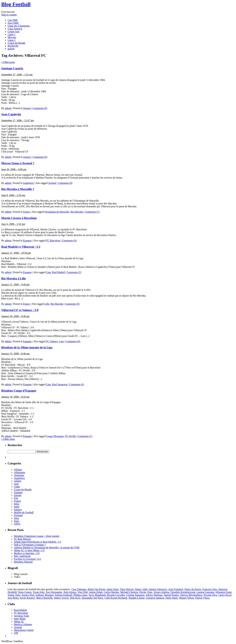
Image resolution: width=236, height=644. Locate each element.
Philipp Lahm (80, 595)
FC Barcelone (53, 241)
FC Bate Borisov (23, 539)
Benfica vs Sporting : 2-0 (27, 553)
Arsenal (52, 183)
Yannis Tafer (14, 595)
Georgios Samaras (155, 598)
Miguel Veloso (187, 598)
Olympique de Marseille (57, 212)
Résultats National (23, 562)
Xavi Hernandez (54, 592)
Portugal (18, 515)
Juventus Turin (22, 616)
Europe (18, 495)
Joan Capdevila (11, 114)
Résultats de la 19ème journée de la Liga (27, 347)
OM (16, 633)
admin (8, 108)
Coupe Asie (13, 32)
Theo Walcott (127, 589)
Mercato (12, 37)
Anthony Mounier (44, 595)
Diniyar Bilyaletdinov (191, 595)
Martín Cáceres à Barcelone (19, 218)
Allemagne (20, 472)
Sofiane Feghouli (64, 595)
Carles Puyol (225, 595)
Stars (17, 521)
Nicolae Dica (210, 595)
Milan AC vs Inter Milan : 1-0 (29, 550)
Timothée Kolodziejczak (183, 592)
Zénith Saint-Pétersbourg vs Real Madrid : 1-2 (38, 542)
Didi (145, 589)
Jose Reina (13, 598)
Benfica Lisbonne (23, 624)
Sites (16, 518)
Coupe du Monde (16, 43)
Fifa (16, 498)
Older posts (8, 62)
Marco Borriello (44, 598)
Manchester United (24, 630)
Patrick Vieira (202, 598)
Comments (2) (74, 272)
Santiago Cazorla (12, 68)
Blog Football (16, 4)
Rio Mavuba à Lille (13, 278)
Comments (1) (92, 212)
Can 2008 (13, 20)
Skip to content (9, 15)
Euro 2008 (13, 23)
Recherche (13, 46)
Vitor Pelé (83, 592)
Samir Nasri (113, 589)
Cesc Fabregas (79, 589)
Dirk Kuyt (75, 598)
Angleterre (28, 183)
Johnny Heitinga (154, 595)
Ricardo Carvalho (116, 595)
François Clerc (210, 589)
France (27, 212)
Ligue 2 (12, 40)
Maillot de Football (24, 512)
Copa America (15, 29)
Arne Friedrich (176, 589)
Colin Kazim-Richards (116, 598)
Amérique (19, 475)
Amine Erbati (96, 592)
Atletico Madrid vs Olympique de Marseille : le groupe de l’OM (47, 548)
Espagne (27, 241)
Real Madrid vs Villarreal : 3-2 (21, 247)
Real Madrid (58, 272)
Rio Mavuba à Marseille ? (18, 189)
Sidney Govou (61, 598)
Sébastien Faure (223, 592)
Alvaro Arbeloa (161, 592)
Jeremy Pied (28, 595)
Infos (17, 504)
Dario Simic (172, 598)
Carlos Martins (111, 592)
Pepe (150, 592)
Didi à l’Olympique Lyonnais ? (30, 545)
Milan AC (19, 622)
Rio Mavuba (77, 212)
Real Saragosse (60, 384)
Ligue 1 (12, 34)
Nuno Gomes (25, 592)
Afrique (18, 470)
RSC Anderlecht (22, 556)
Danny (138, 589)
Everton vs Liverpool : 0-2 (27, 559)
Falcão (143, 592)
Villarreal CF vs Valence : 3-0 (20, 310)
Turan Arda (39, 592)
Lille (47, 304)
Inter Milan (20, 619)
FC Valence (52, 341)
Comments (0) (40, 108)
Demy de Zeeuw (193, 589)
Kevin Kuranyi (27, 598)
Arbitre (18, 481)
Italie (17, 507)
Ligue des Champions (19, 26)
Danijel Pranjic (171, 595)
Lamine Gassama (205, 592)
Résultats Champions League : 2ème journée (37, 536)
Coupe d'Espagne (55, 436)
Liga (48, 272)
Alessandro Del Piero (92, 598)
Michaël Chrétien (129, 592)
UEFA (17, 524)
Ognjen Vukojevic (158, 589)
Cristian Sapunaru (135, 595)
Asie (16, 484)
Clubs (17, 487)
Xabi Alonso (70, 592)
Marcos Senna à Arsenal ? (18, 163)
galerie (11, 49)
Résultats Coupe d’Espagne (19, 391)
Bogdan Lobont (137, 598)
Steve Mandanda (97, 595)
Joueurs (27, 108)
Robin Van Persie (96, 589)
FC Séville (70, 436)
